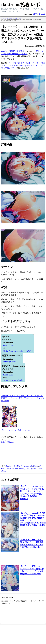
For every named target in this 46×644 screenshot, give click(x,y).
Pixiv (11, 345)
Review (9, 466)
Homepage (7, 361)
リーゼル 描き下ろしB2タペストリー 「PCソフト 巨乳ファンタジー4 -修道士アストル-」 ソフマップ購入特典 (23, 66)
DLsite (6, 351)
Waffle (35, 466)
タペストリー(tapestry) (22, 466)
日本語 (36, 14)
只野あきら (22, 51)
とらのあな (28, 351)
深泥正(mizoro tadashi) (16, 468)
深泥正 (12, 51)
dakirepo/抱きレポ (21, 5)
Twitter (6, 345)
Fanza (11, 351)
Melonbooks (18, 351)
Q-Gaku (4, 51)
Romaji (42, 14)
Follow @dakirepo (8, 442)
